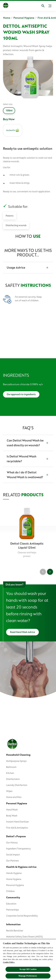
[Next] (50, 572)
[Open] (43, 6)
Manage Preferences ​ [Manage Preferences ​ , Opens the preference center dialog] (28, 976)
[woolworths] (13, 130)
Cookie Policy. (9, 962)
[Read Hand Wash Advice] (22, 632)
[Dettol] (6, 6)
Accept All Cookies (28, 969)
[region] (28, 959)
